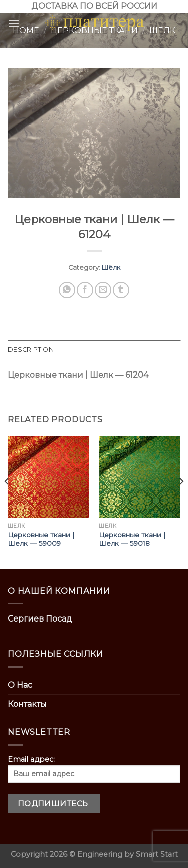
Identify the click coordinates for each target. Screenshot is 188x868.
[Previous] (7, 502)
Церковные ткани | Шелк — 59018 (132, 539)
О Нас (20, 685)
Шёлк (111, 267)
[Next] (181, 502)
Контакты (27, 704)
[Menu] (14, 23)
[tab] (94, 350)
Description (31, 350)
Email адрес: (94, 769)
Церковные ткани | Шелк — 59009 (41, 539)
